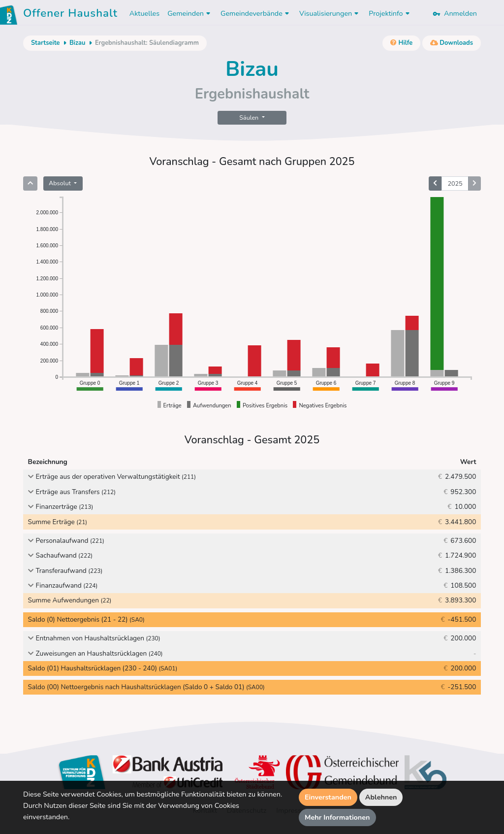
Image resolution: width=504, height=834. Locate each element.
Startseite (45, 43)
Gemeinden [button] (190, 13)
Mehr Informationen (337, 817)
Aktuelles (144, 13)
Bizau (77, 43)
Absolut (61, 183)
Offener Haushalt (70, 15)
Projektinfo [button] (390, 13)
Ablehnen (381, 797)
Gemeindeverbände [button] (256, 13)
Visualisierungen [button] (330, 13)
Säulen (250, 117)
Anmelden (455, 13)
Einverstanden (328, 797)
